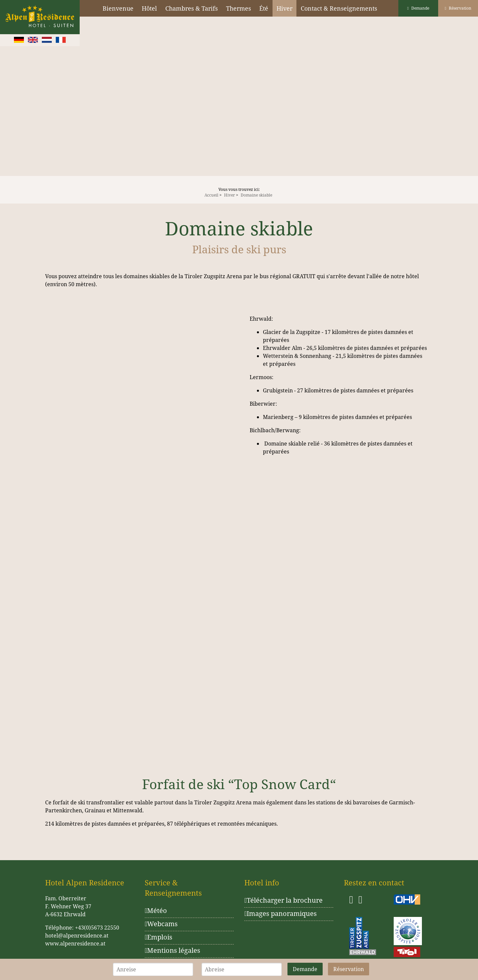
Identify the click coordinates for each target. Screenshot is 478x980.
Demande (418, 8)
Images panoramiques (280, 913)
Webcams (161, 924)
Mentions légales (172, 950)
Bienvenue (118, 8)
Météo (156, 910)
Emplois (159, 937)
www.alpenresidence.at (75, 943)
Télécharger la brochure (283, 900)
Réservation (458, 8)
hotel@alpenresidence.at (77, 936)
